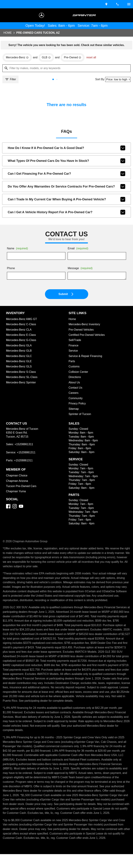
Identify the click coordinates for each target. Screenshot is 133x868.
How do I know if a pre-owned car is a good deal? (67, 149)
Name (18, 249)
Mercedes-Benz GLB (19, 351)
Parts (72, 362)
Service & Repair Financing (86, 357)
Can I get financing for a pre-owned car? (67, 174)
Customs (74, 367)
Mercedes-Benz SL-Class (22, 378)
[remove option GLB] (47, 58)
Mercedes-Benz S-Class (22, 373)
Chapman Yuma (16, 492)
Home (8, 33)
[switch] (129, 4)
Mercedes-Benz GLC (19, 357)
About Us (75, 383)
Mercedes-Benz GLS (19, 367)
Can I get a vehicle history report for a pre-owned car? (67, 213)
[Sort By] (117, 80)
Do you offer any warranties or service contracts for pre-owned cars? (67, 187)
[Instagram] (15, 507)
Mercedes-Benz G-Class (22, 341)
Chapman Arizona (18, 482)
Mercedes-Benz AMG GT (22, 320)
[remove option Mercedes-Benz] (18, 58)
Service (74, 351)
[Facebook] (8, 507)
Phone (11, 269)
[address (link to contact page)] (107, 4)
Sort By (99, 80)
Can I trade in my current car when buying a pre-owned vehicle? (67, 200)
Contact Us (76, 388)
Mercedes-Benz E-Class (22, 336)
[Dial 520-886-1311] (118, 4)
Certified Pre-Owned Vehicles (88, 336)
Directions (75, 378)
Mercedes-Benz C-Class (22, 325)
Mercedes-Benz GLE (19, 362)
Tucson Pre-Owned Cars (22, 487)
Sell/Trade (75, 341)
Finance (74, 346)
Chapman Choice (17, 476)
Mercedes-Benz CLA (19, 330)
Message (81, 269)
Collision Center (79, 373)
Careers (74, 394)
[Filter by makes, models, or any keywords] (66, 69)
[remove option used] (74, 58)
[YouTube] (21, 507)
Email (78, 249)
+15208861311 (24, 445)
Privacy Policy (78, 404)
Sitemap (74, 410)
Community (76, 399)
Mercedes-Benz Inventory (85, 325)
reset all (93, 58)
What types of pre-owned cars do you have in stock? (67, 161)
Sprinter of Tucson (81, 415)
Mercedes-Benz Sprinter (22, 383)
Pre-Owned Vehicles (82, 330)
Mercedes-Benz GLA (19, 346)
